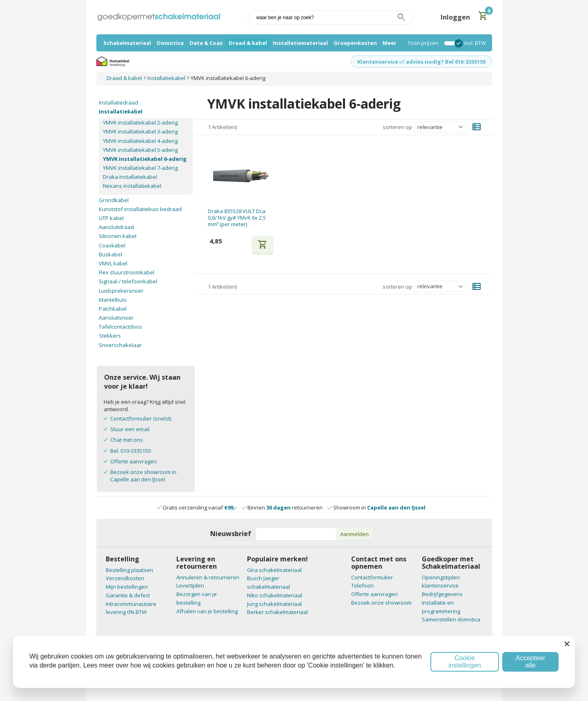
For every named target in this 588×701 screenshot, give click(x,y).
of (402, 62)
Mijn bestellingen (127, 587)
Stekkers (110, 336)
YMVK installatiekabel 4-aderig (140, 141)
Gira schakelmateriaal (274, 570)
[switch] (451, 43)
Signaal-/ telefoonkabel (128, 281)
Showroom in (377, 507)
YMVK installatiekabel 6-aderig (145, 159)
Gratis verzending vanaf (200, 507)
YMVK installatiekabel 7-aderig (140, 168)
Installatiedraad (118, 102)
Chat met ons (127, 440)
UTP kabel (111, 218)
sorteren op (397, 127)
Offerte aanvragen (134, 461)
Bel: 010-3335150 (130, 451)
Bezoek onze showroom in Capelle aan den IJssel (143, 476)
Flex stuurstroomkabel (127, 272)
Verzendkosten (125, 578)
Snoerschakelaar (120, 345)
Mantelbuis (113, 300)
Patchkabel (113, 309)
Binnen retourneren (282, 507)
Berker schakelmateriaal (277, 612)
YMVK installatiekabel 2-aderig (140, 122)
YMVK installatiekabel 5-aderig (140, 150)
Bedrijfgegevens (442, 594)
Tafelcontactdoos (120, 327)
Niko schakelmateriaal (275, 595)
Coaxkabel (112, 245)
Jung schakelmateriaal (274, 604)
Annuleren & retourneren (208, 577)
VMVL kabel (113, 263)
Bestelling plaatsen (129, 570)
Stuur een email (130, 429)
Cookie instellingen (465, 662)
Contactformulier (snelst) (141, 418)
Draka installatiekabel (130, 177)
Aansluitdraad (116, 227)
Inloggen (455, 17)
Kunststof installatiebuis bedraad (140, 209)
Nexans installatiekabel (132, 186)
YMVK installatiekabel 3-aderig (140, 131)
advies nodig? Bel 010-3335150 (446, 62)
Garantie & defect (128, 595)
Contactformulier (372, 577)
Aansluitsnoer (116, 318)
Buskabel (110, 254)
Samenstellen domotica (451, 619)
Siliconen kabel (118, 236)
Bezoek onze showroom (381, 603)
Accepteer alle (530, 662)
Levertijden (190, 585)
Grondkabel (114, 200)
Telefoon (362, 585)
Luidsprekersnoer (121, 291)
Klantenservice (378, 62)
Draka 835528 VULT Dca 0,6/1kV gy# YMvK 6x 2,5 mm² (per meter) (237, 218)
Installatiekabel (121, 111)
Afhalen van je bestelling (207, 611)
